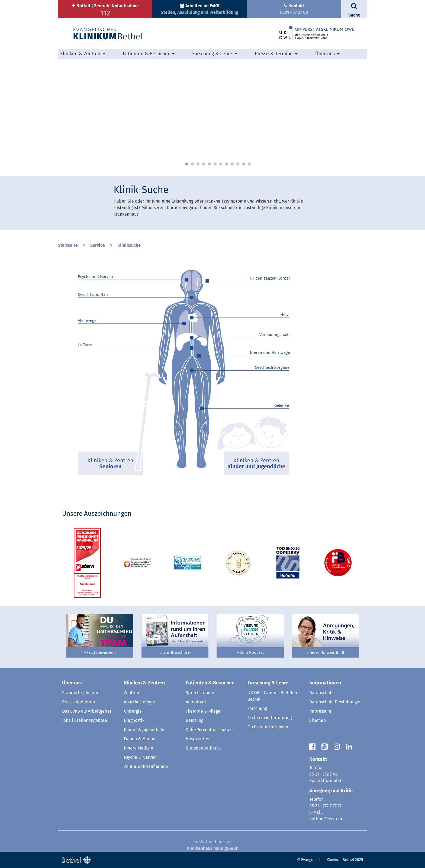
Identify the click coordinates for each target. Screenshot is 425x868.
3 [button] (198, 164)
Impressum (320, 711)
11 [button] (244, 164)
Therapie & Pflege (203, 711)
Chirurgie (133, 711)
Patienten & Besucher (146, 54)
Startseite (68, 245)
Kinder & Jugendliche (145, 730)
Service (98, 245)
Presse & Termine (274, 54)
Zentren (131, 693)
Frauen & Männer (140, 739)
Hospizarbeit (198, 739)
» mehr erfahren (132, 151)
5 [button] (209, 164)
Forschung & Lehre (212, 54)
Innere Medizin (139, 748)
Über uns (325, 54)
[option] (212, 114)
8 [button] (226, 164)
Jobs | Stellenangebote (85, 720)
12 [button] (249, 164)
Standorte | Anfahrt (81, 693)
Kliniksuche (129, 245)
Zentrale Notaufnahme (146, 766)
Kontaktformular (325, 781)
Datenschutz (321, 693)
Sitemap (318, 720)
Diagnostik (134, 720)
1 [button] (187, 164)
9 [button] (232, 164)
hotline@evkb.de (326, 819)
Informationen (325, 683)
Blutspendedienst (203, 748)
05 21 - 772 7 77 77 (325, 806)
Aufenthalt (196, 702)
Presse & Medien (78, 702)
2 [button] (192, 164)
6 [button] (215, 164)
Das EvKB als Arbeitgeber (87, 711)
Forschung (257, 708)
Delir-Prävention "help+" (209, 730)
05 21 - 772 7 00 (323, 774)
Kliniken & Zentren (80, 54)
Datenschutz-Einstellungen (335, 702)
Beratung (194, 720)
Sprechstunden (201, 693)
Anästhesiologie (139, 702)
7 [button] (221, 164)
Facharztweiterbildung (270, 718)
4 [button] (204, 164)
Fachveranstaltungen (268, 727)
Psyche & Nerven (140, 757)
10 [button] (238, 164)
